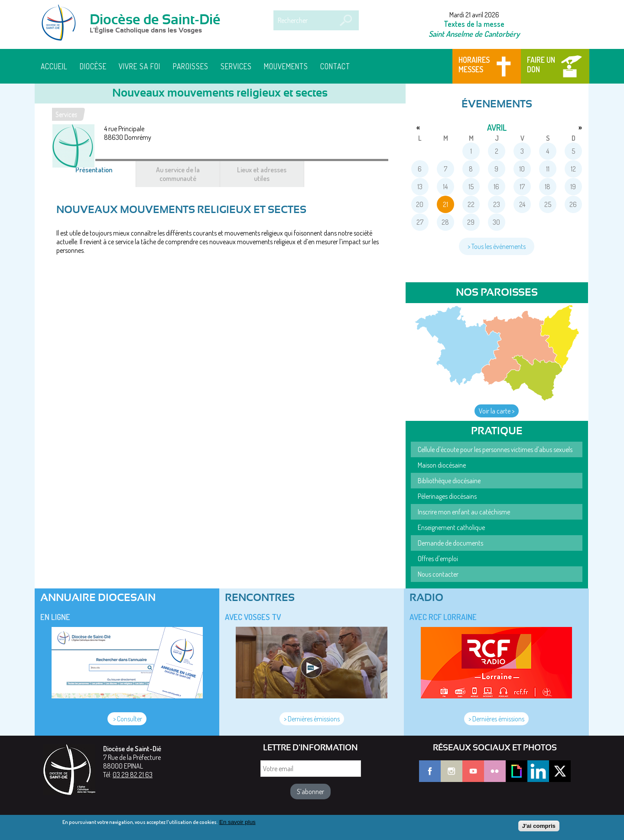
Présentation (104, 174)
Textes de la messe (474, 24)
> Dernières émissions (312, 719)
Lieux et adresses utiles (262, 174)
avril (497, 127)
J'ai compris (539, 828)
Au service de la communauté (178, 174)
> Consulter (127, 719)
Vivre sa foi (140, 66)
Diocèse (93, 66)
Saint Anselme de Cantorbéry (474, 34)
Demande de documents (450, 543)
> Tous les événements (497, 246)
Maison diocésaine (442, 465)
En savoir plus (237, 824)
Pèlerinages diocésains (447, 496)
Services (236, 66)
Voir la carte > (497, 411)
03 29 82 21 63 (133, 775)
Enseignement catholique (451, 527)
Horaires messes (474, 65)
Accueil (54, 66)
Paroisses (191, 66)
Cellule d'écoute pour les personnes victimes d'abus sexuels (495, 449)
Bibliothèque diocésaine (449, 481)
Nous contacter (438, 574)
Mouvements (286, 66)
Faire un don (541, 65)
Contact (335, 66)
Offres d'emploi (438, 559)
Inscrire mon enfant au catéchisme (464, 512)
